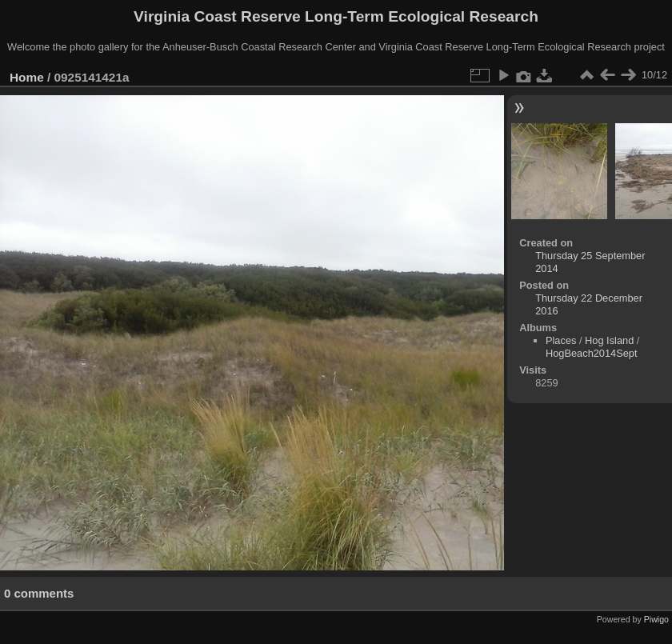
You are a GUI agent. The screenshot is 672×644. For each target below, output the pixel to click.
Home (27, 77)
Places (561, 340)
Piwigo (656, 619)
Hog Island (609, 340)
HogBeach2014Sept (592, 353)
